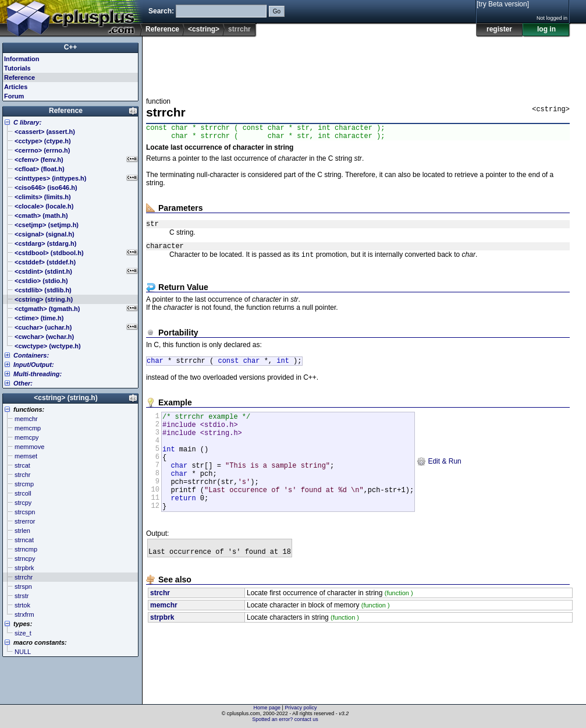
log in (546, 29)
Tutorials (17, 68)
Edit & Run (439, 482)
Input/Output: (34, 365)
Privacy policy (301, 708)
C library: (27, 122)
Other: (23, 383)
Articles (16, 87)
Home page (267, 708)
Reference (162, 29)
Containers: (31, 355)
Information (22, 59)
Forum (14, 96)
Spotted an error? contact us (285, 719)
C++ (71, 47)
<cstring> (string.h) (65, 398)
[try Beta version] (503, 4)
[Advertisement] (358, 63)
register (499, 29)
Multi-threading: (38, 374)
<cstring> (204, 29)
